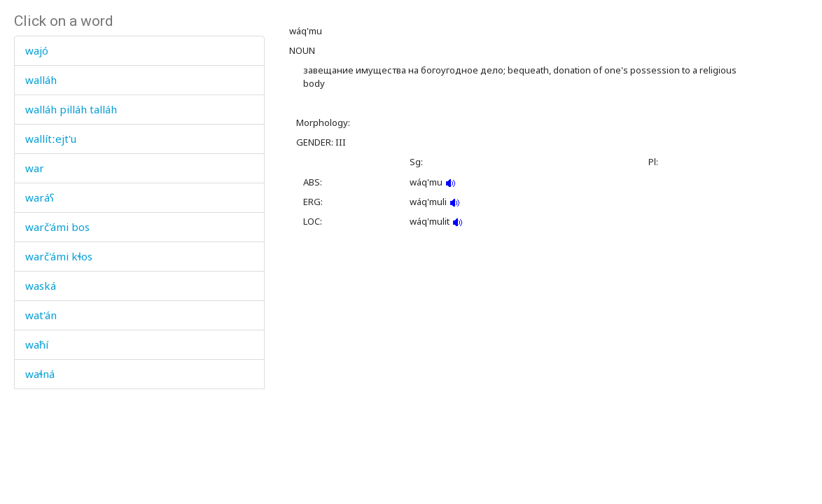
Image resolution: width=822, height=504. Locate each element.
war (35, 168)
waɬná (40, 374)
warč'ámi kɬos (59, 256)
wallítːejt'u (51, 139)
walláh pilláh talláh (71, 109)
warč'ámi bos (57, 227)
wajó (37, 50)
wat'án (41, 315)
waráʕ (40, 197)
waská (41, 286)
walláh (41, 80)
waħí (37, 344)
